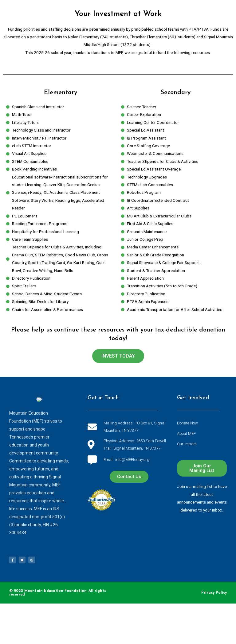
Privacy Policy (214, 593)
